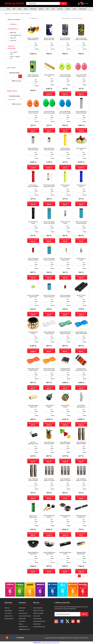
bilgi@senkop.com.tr (24, 629)
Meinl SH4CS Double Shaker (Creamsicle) (49, 369)
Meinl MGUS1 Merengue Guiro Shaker (81, 406)
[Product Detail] (33, 24)
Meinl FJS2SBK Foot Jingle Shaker (33, 553)
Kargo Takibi (22, 619)
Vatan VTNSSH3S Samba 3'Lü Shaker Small (81, 480)
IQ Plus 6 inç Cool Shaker (65, 222)
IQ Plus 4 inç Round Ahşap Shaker (65, 259)
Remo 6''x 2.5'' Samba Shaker (33, 516)
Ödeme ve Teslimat (38, 611)
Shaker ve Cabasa (25, 14)
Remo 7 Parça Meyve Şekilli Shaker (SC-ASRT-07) (33, 39)
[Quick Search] (12, 76)
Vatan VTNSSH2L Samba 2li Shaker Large (81, 443)
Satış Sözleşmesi (38, 608)
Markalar (7, 608)
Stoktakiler (34, 18)
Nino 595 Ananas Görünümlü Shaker (49, 443)
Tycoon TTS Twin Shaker (81, 296)
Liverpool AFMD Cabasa (65, 406)
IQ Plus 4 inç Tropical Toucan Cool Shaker (49, 259)
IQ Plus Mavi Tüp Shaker (81, 186)
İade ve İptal (37, 616)
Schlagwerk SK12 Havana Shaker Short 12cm (81, 370)
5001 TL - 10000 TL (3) (15, 58)
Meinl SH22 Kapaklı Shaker (65, 516)
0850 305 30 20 (23, 627)
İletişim (21, 624)
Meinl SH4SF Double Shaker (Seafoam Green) (65, 333)
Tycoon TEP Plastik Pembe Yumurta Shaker (81, 76)
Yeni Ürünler (8, 613)
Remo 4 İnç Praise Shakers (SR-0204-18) (49, 39)
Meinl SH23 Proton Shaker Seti (81, 516)
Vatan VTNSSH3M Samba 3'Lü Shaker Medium (65, 480)
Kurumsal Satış (23, 613)
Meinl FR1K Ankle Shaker (33, 333)
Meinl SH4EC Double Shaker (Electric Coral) (33, 370)
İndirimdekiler (8, 611)
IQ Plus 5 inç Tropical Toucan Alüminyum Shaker (81, 223)
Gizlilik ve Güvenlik (38, 613)
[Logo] (14, 3)
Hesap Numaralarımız (39, 621)
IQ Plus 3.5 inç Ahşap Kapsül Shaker (33, 296)
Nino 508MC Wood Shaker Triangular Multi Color (65, 443)
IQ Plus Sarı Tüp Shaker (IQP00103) (65, 149)
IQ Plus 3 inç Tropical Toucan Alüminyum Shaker (49, 296)
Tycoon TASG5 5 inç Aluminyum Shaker (33, 149)
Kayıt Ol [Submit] (84, 614)
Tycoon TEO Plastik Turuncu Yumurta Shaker (33, 112)
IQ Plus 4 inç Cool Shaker (81, 259)
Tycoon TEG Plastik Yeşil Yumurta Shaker (49, 112)
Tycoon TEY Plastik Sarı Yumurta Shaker (65, 76)
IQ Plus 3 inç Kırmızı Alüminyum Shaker (65, 296)
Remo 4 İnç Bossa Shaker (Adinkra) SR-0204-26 (33, 76)
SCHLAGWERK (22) (15, 35)
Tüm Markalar (17, 104)
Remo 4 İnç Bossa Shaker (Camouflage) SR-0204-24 (81, 39)
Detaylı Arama (17, 81)
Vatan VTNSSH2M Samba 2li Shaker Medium (33, 480)
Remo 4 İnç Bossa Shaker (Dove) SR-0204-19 (65, 39)
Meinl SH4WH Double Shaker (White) (49, 333)
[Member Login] (79, 3)
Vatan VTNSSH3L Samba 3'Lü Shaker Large (49, 480)
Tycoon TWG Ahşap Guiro (49, 76)
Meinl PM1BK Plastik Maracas (49, 516)
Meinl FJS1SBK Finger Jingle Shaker (49, 553)
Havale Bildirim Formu (39, 627)
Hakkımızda (22, 608)
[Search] (47, 3)
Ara (20, 76)
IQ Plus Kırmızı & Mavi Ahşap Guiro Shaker (49, 186)
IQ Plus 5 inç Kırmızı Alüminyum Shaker (33, 259)
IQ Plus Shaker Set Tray (81, 149)
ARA (63, 3)
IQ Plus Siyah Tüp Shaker (33, 222)
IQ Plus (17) (13, 38)
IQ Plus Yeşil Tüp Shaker (65, 186)
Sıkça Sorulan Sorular (25, 616)
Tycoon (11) (13, 41)
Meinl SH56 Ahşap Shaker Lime (33, 406)
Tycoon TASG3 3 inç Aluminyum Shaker (49, 149)
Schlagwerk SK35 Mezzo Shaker (81, 553)
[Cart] (85, 4)
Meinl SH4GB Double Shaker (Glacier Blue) (81, 333)
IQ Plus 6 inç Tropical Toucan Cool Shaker (49, 222)
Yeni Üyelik (22, 621)
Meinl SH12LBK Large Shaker (65, 553)
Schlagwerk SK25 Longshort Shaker (65, 369)
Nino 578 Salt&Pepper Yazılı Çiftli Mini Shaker (33, 443)
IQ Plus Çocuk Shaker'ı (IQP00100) (33, 186)
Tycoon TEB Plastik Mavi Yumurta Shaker (65, 112)
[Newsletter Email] (71, 614)
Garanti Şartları (37, 619)
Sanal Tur (21, 611)
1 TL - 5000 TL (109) (14, 53)
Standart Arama (9, 619)
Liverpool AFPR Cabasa (49, 406)
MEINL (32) (13, 33)
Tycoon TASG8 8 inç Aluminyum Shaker (81, 112)
